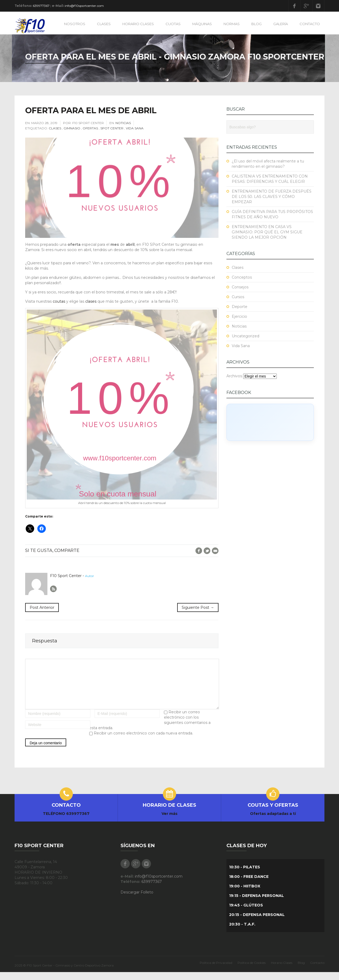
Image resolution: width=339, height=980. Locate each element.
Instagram (318, 6)
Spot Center (112, 128)
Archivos (234, 376)
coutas (59, 301)
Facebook (295, 6)
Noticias (123, 123)
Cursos (238, 297)
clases (91, 301)
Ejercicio (239, 316)
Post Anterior (42, 607)
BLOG (257, 24)
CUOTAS (173, 24)
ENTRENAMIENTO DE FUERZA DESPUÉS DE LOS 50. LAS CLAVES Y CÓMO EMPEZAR (272, 197)
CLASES (104, 24)
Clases (55, 128)
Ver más (169, 822)
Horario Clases (282, 971)
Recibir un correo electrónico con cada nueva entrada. (143, 741)
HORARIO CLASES (138, 24)
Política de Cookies (252, 971)
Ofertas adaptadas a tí (273, 822)
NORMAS (232, 24)
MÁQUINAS (202, 24)
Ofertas (90, 128)
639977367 (41, 6)
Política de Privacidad (216, 971)
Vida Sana (135, 128)
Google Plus (306, 6)
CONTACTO (310, 24)
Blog (301, 971)
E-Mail (215, 551)
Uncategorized (246, 336)
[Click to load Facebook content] (270, 422)
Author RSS (53, 589)
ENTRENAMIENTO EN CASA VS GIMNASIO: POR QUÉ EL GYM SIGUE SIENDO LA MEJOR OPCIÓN (267, 232)
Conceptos (242, 277)
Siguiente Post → (198, 607)
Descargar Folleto (137, 900)
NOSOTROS (75, 24)
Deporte (240, 307)
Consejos (240, 287)
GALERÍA (281, 24)
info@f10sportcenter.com (84, 6)
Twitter (207, 551)
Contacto (317, 971)
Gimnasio (72, 128)
